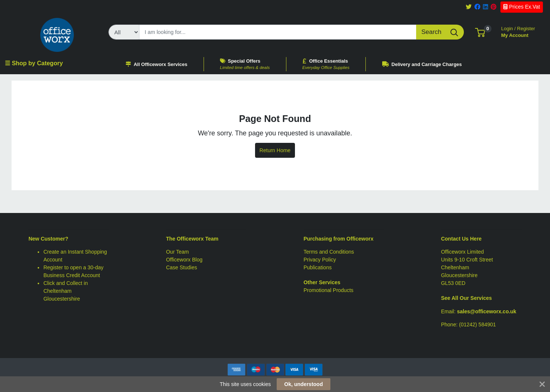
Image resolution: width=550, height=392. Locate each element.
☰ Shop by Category (34, 63)
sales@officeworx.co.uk (487, 311)
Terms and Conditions (329, 252)
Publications (318, 267)
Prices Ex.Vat (522, 7)
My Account (518, 31)
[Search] (278, 32)
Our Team (177, 252)
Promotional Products (329, 290)
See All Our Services (466, 298)
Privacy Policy (320, 260)
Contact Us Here (461, 239)
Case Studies (181, 267)
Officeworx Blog (184, 260)
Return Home (275, 150)
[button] (480, 32)
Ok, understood (303, 384)
